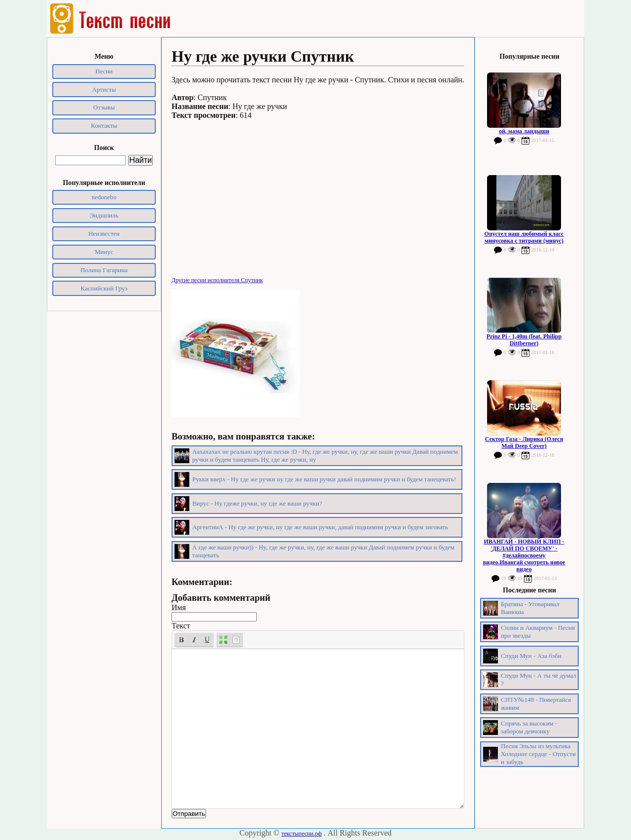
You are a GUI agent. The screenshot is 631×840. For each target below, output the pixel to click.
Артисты (104, 90)
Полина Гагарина (104, 270)
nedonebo (104, 197)
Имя (179, 607)
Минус (104, 252)
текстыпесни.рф (302, 834)
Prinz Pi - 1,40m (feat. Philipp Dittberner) (524, 340)
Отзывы (104, 107)
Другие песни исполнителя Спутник (217, 280)
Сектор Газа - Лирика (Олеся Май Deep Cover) (524, 442)
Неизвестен (104, 234)
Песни (104, 71)
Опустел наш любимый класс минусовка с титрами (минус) (524, 237)
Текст (181, 626)
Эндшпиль (104, 215)
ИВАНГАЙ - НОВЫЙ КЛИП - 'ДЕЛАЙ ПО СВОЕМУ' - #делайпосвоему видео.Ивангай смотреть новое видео (524, 555)
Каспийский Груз (104, 288)
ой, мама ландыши (524, 131)
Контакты (104, 126)
